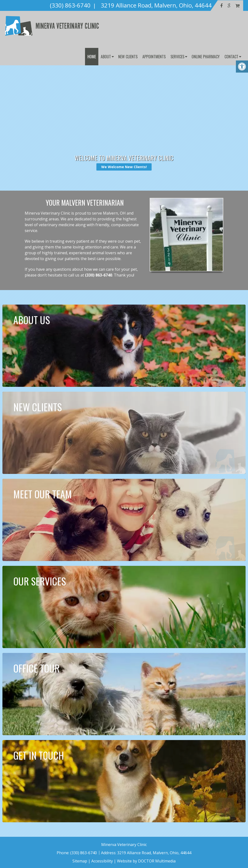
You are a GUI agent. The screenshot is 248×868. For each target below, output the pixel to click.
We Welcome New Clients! (124, 167)
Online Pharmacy (206, 57)
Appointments (154, 57)
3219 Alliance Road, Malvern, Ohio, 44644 (154, 853)
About (106, 57)
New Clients (128, 57)
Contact (231, 57)
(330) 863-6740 (99, 275)
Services (177, 57)
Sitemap (80, 861)
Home (92, 57)
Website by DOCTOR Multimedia (146, 861)
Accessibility (102, 861)
